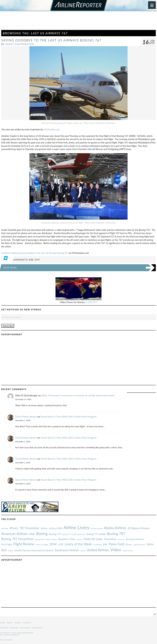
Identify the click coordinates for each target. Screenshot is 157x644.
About (10, 623)
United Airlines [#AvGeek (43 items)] (98, 550)
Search (18, 623)
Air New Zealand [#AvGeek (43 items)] (97, 528)
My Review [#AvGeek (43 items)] (97, 545)
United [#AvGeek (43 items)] (83, 551)
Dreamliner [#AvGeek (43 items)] (110, 539)
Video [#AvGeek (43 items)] (116, 550)
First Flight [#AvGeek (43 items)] (7, 544)
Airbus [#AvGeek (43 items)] (44, 528)
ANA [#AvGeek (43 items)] (32, 534)
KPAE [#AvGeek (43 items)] (53, 544)
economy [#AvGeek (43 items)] (121, 539)
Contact (27, 623)
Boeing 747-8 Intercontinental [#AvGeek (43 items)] (74, 534)
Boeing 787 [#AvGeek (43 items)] (116, 534)
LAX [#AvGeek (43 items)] (61, 544)
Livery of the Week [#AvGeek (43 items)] (78, 544)
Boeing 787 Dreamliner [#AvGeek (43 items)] (18, 539)
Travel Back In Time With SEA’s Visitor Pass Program (69, 417)
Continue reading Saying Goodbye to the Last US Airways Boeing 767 (35, 253)
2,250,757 (92, 302)
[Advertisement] (78, 22)
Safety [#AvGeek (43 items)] (150, 544)
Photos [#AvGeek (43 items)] (129, 544)
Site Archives (6, 640)
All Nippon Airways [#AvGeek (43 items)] (139, 528)
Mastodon (37, 628)
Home (3, 623)
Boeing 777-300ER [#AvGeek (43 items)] (96, 534)
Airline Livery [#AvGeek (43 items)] (76, 527)
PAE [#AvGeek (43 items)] (105, 544)
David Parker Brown (26, 417)
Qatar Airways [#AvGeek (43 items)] (139, 545)
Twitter (4, 628)
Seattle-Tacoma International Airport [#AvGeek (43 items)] (34, 550)
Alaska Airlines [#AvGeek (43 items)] (115, 528)
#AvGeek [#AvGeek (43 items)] (5, 528)
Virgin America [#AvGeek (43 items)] (128, 551)
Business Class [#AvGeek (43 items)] (67, 539)
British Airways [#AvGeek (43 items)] (51, 539)
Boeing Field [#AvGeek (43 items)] (40, 539)
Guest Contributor (20, 44)
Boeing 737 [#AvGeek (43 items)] (55, 534)
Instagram (26, 628)
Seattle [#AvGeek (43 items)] (11, 551)
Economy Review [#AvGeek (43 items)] (135, 539)
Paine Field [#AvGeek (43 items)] (117, 544)
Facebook (14, 628)
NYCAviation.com (52, 130)
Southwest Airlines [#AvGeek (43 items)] (67, 550)
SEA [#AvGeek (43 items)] (4, 550)
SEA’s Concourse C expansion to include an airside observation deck (78, 395)
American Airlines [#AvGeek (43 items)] (14, 534)
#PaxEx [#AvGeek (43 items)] (14, 528)
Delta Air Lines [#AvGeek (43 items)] (93, 539)
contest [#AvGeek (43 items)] (79, 539)
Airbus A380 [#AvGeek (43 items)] (56, 528)
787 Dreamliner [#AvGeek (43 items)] (29, 528)
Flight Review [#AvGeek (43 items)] (24, 544)
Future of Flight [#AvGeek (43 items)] (42, 545)
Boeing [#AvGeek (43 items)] (42, 534)
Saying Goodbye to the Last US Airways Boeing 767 (51, 40)
